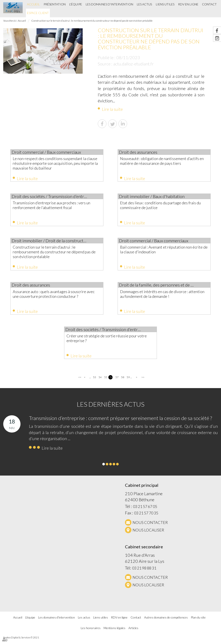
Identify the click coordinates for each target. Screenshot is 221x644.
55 (106, 382)
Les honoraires (91, 632)
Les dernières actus (111, 409)
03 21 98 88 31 (144, 573)
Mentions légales (114, 632)
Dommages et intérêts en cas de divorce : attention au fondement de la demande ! (162, 297)
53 (94, 382)
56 (111, 382)
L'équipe (76, 4)
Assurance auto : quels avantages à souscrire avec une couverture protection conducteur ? (55, 299)
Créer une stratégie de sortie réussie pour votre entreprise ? (109, 342)
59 (128, 382)
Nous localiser (148, 535)
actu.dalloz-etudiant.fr (133, 64)
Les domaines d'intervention (109, 4)
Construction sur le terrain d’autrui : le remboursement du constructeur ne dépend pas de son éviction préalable (92, 21)
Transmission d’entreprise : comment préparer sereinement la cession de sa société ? (120, 423)
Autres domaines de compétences (166, 622)
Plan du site (198, 622)
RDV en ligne (188, 4)
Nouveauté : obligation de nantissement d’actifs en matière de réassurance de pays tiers (163, 163)
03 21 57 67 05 (145, 511)
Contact (209, 4)
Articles (133, 632)
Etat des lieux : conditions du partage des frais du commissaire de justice (162, 206)
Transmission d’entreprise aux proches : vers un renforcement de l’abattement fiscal (56, 206)
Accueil (33, 4)
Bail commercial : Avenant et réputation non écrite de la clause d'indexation (164, 251)
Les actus (144, 4)
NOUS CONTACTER (150, 527)
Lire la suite (112, 109)
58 (122, 382)
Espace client (38, 13)
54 (100, 382)
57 (117, 382)
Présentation (55, 4)
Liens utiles (165, 4)
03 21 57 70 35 (146, 518)
